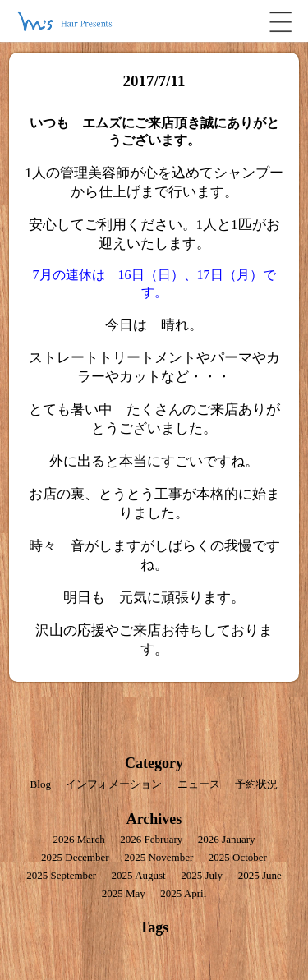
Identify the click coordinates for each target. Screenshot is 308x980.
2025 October (238, 857)
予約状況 (256, 784)
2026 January (227, 839)
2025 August (139, 875)
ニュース (199, 784)
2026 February (151, 839)
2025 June (260, 875)
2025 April (183, 893)
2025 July (202, 875)
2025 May (124, 893)
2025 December (75, 857)
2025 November (159, 857)
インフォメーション (114, 784)
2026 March (78, 839)
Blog (41, 784)
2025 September (61, 875)
